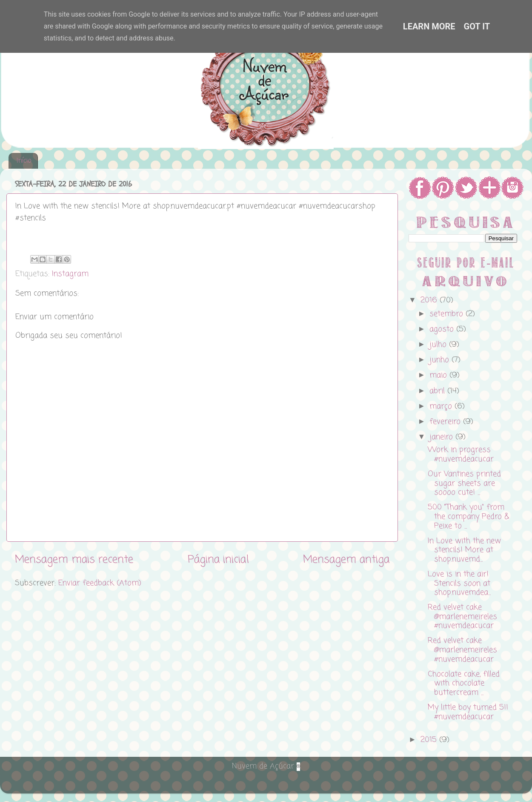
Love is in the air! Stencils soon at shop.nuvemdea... (459, 583)
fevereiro (446, 422)
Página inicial (218, 560)
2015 (430, 740)
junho (440, 360)
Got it (477, 26)
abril (438, 391)
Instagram (70, 274)
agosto (443, 329)
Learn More (429, 26)
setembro (448, 314)
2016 (430, 300)
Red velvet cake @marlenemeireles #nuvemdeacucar (462, 617)
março (442, 406)
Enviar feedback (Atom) (100, 583)
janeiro (442, 437)
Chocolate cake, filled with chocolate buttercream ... (464, 683)
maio (439, 375)
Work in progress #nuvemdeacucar (461, 454)
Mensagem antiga (346, 560)
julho (439, 345)
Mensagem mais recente (74, 560)
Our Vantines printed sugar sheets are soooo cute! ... (464, 483)
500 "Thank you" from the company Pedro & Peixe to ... (468, 516)
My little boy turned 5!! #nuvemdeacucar (468, 712)
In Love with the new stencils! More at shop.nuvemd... (464, 550)
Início (24, 161)
